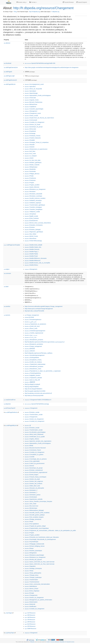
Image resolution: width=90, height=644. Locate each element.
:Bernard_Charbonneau (34, 102)
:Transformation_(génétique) (35, 205)
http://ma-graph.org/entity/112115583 (35, 391)
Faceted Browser (68, 2)
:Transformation (31, 580)
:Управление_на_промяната (35, 324)
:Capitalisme (30, 107)
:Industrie (30, 147)
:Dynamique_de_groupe (34, 127)
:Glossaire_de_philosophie (34, 488)
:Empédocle (30, 131)
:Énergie (29, 593)
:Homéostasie (31, 497)
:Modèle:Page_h (32, 252)
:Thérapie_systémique (33, 577)
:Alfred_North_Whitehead (34, 434)
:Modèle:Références (33, 261)
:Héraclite (30, 145)
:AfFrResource (30, 622)
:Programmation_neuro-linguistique (37, 528)
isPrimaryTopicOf (10, 408)
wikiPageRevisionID (10, 80)
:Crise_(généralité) (32, 461)
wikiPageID (8, 72)
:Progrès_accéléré (32, 185)
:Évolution (30, 227)
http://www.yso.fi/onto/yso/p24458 (34, 396)
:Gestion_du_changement (34, 419)
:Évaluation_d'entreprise (34, 225)
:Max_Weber (31, 234)
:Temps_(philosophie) (33, 573)
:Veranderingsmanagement (35, 355)
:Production (30, 180)
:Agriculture (30, 87)
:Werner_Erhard (31, 589)
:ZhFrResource (30, 626)
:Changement (31, 408)
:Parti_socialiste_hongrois (34, 517)
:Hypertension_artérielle (34, 499)
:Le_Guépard (31, 156)
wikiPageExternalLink (11, 67)
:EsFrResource (30, 624)
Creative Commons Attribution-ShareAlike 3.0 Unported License (60, 642)
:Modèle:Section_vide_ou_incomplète (37, 263)
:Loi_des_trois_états (33, 160)
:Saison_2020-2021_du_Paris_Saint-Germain (40, 564)
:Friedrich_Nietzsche (33, 138)
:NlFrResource (30, 615)
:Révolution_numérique (33, 196)
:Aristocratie (30, 98)
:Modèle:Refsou (31, 265)
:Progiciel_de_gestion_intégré (35, 526)
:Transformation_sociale (34, 415)
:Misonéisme (31, 238)
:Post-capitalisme (32, 524)
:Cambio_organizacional (34, 333)
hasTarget (9, 613)
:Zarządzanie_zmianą (33, 360)
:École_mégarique (32, 591)
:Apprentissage (31, 93)
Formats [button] (33, 2)
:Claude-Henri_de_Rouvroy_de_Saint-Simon (39, 118)
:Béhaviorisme (31, 104)
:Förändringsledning (33, 373)
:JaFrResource (30, 617)
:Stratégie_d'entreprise (33, 568)
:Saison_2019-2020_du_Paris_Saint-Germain (40, 562)
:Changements (31, 417)
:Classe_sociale (31, 116)
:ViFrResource (30, 620)
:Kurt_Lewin (30, 154)
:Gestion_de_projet (32, 479)
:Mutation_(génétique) (33, 162)
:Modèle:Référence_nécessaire (36, 258)
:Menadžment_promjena (34, 340)
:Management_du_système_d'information (38, 600)
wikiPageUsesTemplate (12, 245)
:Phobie (29, 176)
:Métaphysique (31, 167)
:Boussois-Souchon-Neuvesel (35, 448)
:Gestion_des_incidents (34, 484)
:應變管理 (30, 382)
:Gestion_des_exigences (34, 481)
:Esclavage (30, 133)
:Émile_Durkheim (32, 218)
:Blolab (29, 446)
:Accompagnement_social (34, 84)
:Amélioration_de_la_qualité (35, 437)
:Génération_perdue (33, 495)
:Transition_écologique (33, 207)
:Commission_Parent (33, 450)
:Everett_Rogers (32, 475)
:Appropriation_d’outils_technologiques (38, 95)
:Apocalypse (30, 91)
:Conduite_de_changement (35, 421)
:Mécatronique (31, 508)
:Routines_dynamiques (33, 551)
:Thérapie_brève (32, 575)
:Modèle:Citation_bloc (33, 247)
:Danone (29, 466)
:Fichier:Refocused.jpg (33, 241)
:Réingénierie (31, 553)
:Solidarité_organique (33, 203)
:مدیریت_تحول (31, 335)
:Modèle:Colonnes (32, 249)
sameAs (7, 315)
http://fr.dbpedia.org (34, 12)
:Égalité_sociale (31, 216)
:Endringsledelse (32, 358)
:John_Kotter (31, 504)
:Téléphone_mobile (32, 212)
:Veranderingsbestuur (33, 320)
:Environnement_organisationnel (36, 472)
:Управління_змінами (33, 378)
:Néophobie (30, 169)
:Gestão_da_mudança (33, 362)
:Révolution (30, 192)
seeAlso (7, 306)
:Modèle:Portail (31, 256)
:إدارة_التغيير (30, 322)
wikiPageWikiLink (10, 84)
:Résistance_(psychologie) (34, 555)
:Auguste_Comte (32, 100)
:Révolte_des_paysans (33, 560)
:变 (28, 425)
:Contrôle (30, 457)
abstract (7, 43)
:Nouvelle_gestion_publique (35, 515)
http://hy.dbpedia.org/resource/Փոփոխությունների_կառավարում (45, 342)
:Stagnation (30, 566)
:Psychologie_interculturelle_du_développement (40, 539)
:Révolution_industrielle (33, 194)
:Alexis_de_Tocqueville (33, 89)
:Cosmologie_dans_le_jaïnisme (36, 459)
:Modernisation (31, 602)
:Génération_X (31, 490)
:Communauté (31, 120)
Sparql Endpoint (82, 2)
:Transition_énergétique (34, 209)
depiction (7, 404)
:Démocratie (30, 129)
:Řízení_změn (31, 328)
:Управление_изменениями (35, 364)
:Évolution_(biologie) (33, 230)
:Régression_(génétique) (34, 232)
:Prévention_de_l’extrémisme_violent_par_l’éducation (42, 537)
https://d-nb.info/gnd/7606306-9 (33, 389)
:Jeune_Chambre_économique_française (38, 501)
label (6, 287)
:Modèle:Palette (31, 254)
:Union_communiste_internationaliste (37, 584)
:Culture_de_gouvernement (35, 463)
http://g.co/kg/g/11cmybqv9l (32, 384)
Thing (15, 12)
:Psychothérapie (31, 542)
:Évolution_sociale (32, 412)
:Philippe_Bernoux (32, 174)
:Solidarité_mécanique (33, 200)
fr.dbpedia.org (55, 12)
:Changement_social (33, 113)
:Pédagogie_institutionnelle (34, 544)
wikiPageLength (9, 76)
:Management (31, 111)
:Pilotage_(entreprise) (33, 519)
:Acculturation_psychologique (35, 432)
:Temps (29, 571)
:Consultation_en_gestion (34, 455)
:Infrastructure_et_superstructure (36, 149)
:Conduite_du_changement (35, 122)
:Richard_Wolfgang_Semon (35, 546)
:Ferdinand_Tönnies (33, 136)
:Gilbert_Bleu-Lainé (32, 486)
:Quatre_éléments (32, 187)
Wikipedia (32, 642)
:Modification (31, 606)
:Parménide (30, 171)
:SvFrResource (30, 613)
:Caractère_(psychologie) (34, 109)
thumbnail (7, 63)
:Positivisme (30, 178)
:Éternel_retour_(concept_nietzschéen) (38, 223)
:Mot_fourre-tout (31, 506)
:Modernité (30, 604)
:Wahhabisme (31, 586)
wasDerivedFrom (10, 400)
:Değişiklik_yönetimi (32, 375)
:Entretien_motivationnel (34, 470)
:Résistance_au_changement (35, 189)
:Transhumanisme (32, 582)
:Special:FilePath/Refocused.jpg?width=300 (40, 63)
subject (7, 269)
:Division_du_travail (32, 125)
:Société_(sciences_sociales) (35, 198)
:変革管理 (30, 349)
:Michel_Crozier (31, 236)
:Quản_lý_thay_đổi (32, 380)
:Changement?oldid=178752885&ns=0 (38, 400)
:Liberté (29, 158)
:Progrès (29, 183)
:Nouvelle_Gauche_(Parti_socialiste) (37, 513)
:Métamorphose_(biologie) (34, 510)
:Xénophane (30, 214)
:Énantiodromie (31, 221)
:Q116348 (29, 317)
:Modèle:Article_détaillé (33, 245)
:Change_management (32, 315)
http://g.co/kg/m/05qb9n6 (32, 387)
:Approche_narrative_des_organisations (38, 441)
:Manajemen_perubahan (34, 344)
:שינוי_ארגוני (31, 337)
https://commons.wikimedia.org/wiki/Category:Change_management (44, 306)
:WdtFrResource (30, 629)
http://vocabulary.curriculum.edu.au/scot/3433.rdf (38, 393)
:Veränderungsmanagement (35, 331)
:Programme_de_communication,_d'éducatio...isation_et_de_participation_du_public (50, 530)
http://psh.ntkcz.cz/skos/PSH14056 (34, 311)
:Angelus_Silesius (32, 439)
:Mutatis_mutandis (32, 165)
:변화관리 (30, 351)
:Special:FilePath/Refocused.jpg (37, 404)
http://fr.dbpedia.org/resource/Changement (43, 8)
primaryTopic (10, 633)
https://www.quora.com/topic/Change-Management (39, 309)
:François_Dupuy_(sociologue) (35, 477)
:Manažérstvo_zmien (33, 369)
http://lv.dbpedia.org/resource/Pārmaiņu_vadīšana (39, 353)
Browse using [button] (22, 2)
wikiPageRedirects (11, 412)
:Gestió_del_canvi (32, 326)
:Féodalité (30, 140)
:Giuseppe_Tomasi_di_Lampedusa (37, 142)
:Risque (29, 548)
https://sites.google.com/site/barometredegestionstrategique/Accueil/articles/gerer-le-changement (52, 67)
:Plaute (29, 522)
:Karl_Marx (30, 151)
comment (7, 273)
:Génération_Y (31, 492)
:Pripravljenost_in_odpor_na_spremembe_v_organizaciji (43, 371)
